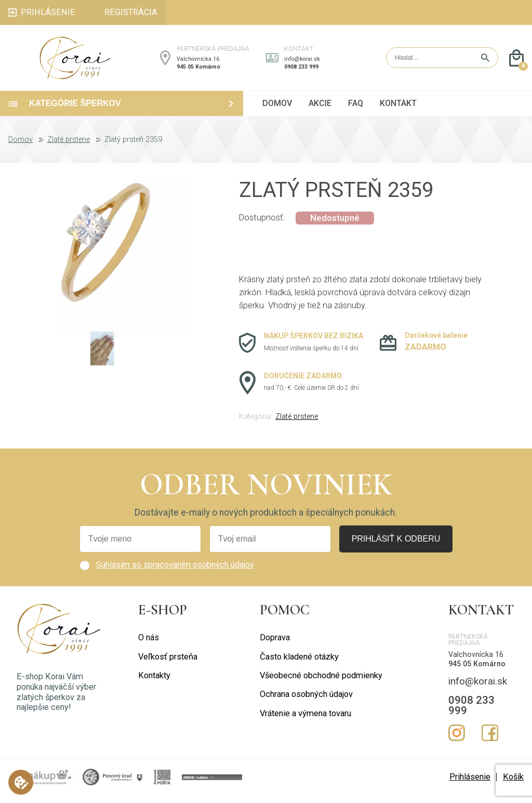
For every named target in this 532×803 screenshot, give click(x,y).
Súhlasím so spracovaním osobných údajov (175, 572)
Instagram (457, 740)
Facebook (490, 740)
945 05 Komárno (198, 70)
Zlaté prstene (69, 147)
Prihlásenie (470, 784)
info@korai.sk (302, 63)
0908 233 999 (301, 70)
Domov (21, 147)
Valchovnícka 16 (198, 63)
